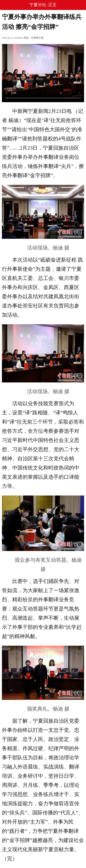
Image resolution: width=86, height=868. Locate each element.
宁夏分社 (38, 5)
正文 (52, 5)
